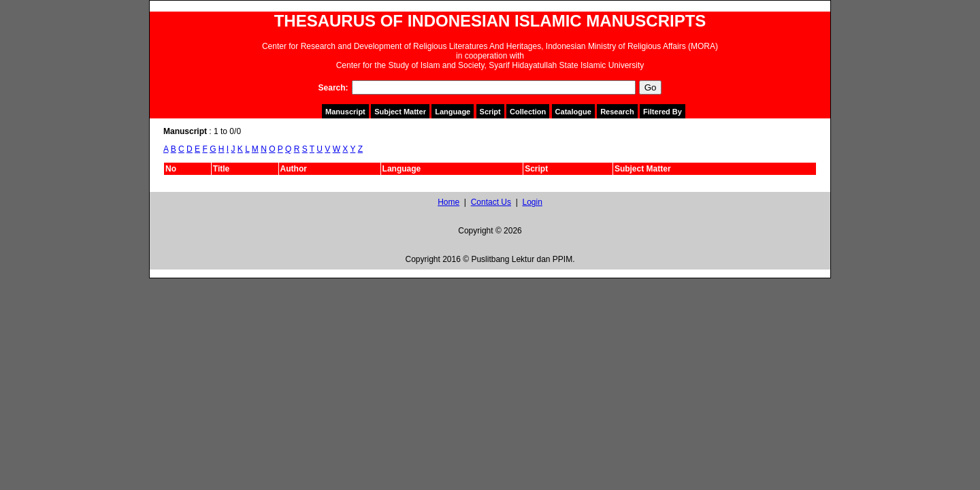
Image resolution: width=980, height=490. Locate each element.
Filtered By (663, 112)
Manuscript (345, 112)
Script (490, 112)
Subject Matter (400, 112)
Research (617, 112)
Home (448, 202)
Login (532, 202)
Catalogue (573, 112)
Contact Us (491, 202)
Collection (528, 112)
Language (453, 112)
